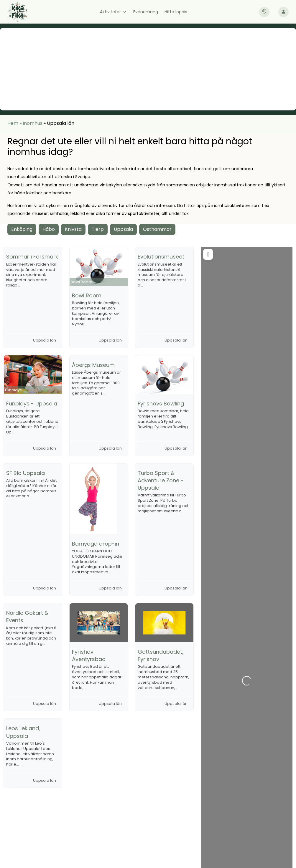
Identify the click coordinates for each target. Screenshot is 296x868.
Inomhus (33, 123)
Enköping (22, 229)
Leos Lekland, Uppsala (23, 732)
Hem (13, 123)
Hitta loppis (176, 12)
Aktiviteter (110, 12)
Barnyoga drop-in (96, 544)
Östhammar (157, 229)
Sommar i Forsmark (32, 257)
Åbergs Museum (93, 365)
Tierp (98, 229)
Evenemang (146, 12)
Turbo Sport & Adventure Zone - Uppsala (161, 480)
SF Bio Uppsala (26, 473)
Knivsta (73, 229)
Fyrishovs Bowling (161, 404)
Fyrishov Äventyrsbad (89, 655)
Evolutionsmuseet (161, 257)
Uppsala (123, 229)
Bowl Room (87, 295)
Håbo (49, 229)
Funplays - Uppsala (32, 404)
